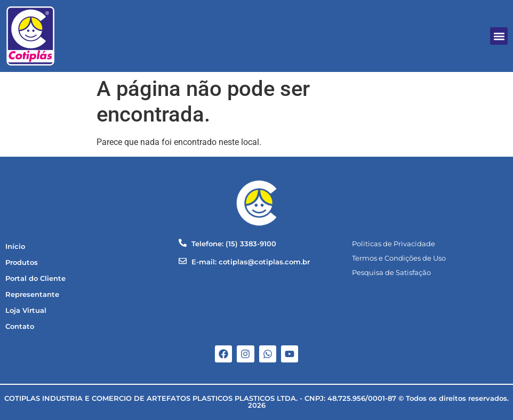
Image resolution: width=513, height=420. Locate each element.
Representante (32, 294)
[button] (499, 36)
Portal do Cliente (35, 278)
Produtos (22, 262)
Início (15, 247)
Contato (20, 326)
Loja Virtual (26, 310)
